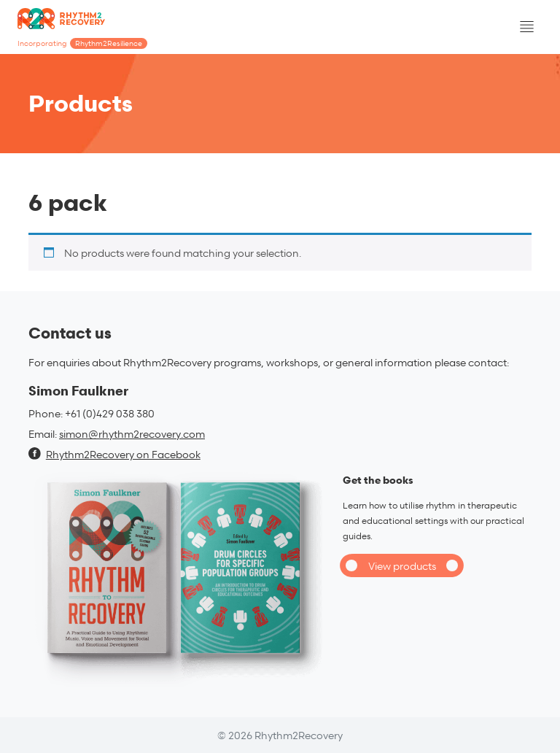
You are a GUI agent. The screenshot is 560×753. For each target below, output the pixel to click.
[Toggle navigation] (526, 27)
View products (402, 566)
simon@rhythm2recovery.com (132, 434)
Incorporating (82, 43)
